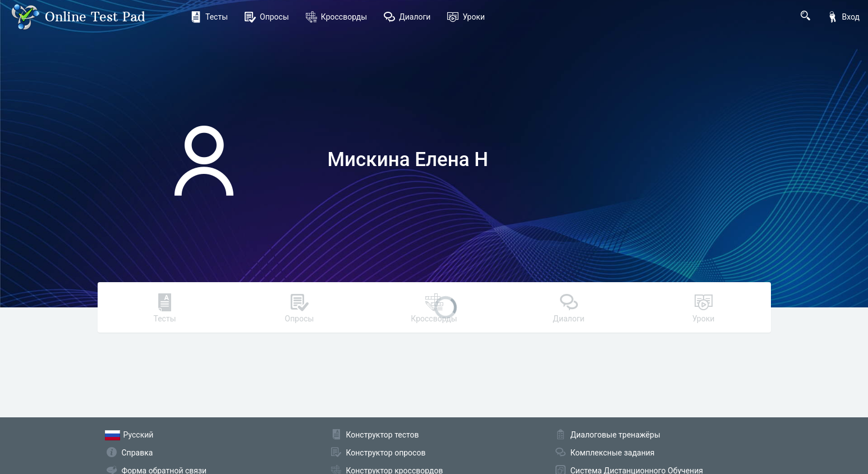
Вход (843, 17)
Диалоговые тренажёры (616, 435)
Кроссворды (336, 17)
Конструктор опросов (386, 453)
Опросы (267, 17)
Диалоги (407, 17)
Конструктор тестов (383, 435)
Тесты (209, 17)
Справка (137, 453)
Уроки (466, 17)
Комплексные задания (613, 453)
